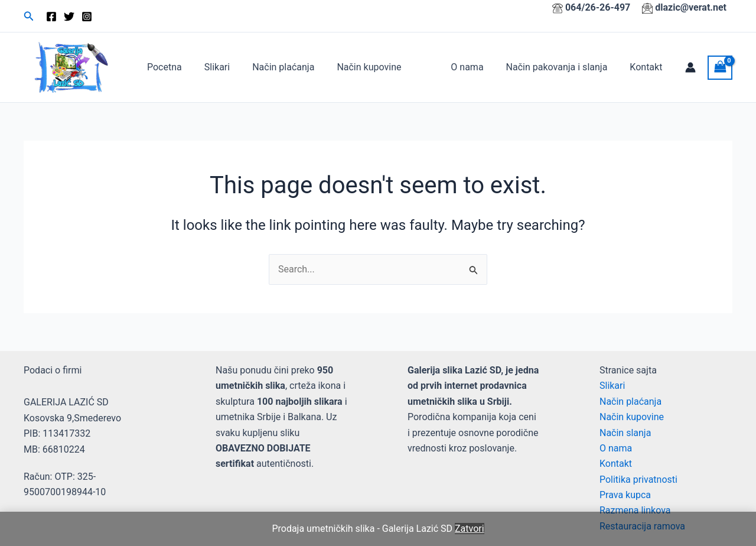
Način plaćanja (274, 67)
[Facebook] (51, 17)
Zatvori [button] (470, 529)
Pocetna (163, 67)
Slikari (212, 67)
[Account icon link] (690, 67)
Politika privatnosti (638, 480)
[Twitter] (69, 17)
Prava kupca (625, 495)
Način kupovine (356, 67)
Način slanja (625, 433)
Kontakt (648, 67)
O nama (476, 67)
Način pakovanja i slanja (562, 67)
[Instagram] (87, 17)
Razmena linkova (635, 510)
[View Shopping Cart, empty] (720, 68)
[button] (29, 16)
